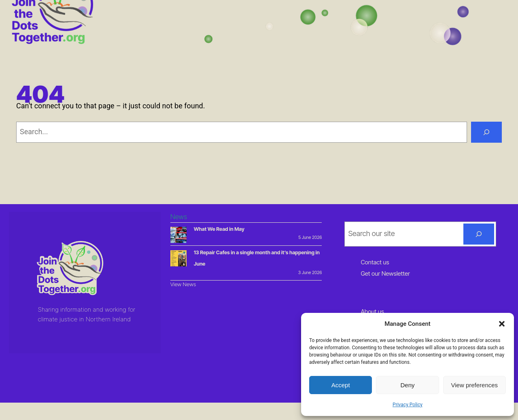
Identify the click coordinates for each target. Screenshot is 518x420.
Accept (341, 385)
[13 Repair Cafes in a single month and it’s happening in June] (178, 260)
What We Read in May (219, 229)
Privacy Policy (408, 405)
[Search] (486, 132)
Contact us (375, 262)
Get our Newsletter (385, 273)
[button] (502, 324)
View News (183, 284)
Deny (407, 385)
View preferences (475, 385)
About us (372, 311)
